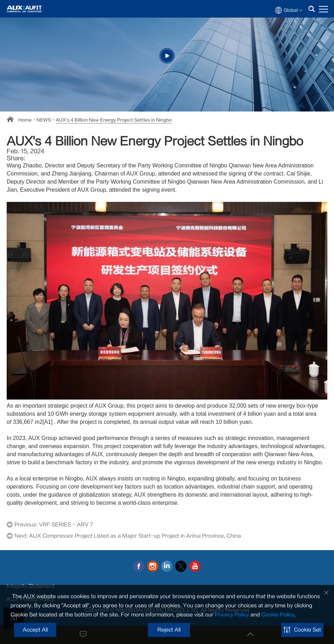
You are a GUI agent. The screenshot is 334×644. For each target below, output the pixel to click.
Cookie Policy (278, 615)
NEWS (44, 120)
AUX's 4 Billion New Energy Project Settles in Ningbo (114, 120)
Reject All (169, 630)
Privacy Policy (232, 615)
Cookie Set (302, 630)
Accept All (35, 630)
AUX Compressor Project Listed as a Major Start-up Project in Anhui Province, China (135, 536)
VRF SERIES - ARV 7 (66, 525)
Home (25, 120)
